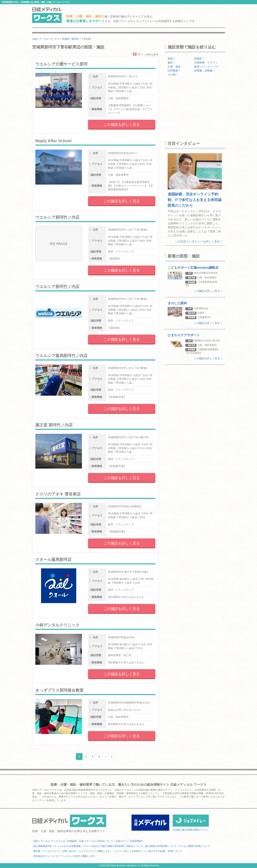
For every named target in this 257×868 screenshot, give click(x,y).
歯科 (171, 63)
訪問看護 (174, 71)
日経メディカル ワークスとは (49, 841)
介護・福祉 (175, 67)
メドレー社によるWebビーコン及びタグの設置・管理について (148, 851)
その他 (173, 75)
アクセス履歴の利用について (194, 846)
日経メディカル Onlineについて (96, 841)
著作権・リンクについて (46, 851)
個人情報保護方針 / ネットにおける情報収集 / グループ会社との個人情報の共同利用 (79, 846)
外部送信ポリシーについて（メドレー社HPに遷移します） (65, 856)
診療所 (199, 59)
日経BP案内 (136, 841)
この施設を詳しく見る (122, 125)
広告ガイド (121, 841)
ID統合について (135, 846)
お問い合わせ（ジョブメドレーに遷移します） (87, 851)
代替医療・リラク (206, 63)
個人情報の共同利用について (161, 846)
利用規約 (72, 841)
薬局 (207, 67)
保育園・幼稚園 (204, 71)
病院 (171, 59)
